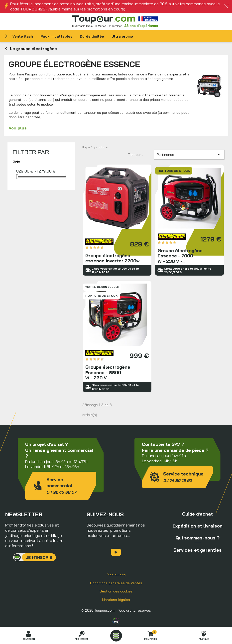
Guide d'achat (197, 514)
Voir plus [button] (18, 128)
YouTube (116, 552)
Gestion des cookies (116, 591)
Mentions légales (116, 600)
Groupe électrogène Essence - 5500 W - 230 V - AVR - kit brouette (117, 337)
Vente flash (23, 36)
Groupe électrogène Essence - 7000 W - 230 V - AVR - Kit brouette (189, 220)
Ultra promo (122, 36)
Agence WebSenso (116, 621)
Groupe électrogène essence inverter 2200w (117, 220)
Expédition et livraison (198, 526)
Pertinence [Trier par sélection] (189, 154)
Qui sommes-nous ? (198, 538)
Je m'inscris (39, 557)
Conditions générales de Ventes (116, 583)
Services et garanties (198, 550)
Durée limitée (92, 36)
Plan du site (116, 575)
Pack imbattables (56, 36)
